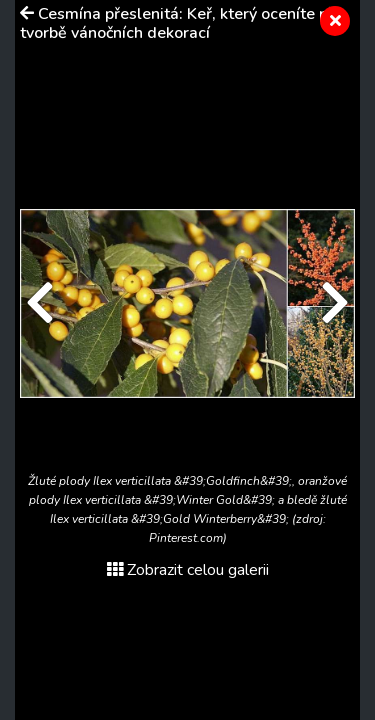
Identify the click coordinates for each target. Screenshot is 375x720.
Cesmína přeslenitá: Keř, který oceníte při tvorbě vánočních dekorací (179, 23)
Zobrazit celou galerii (188, 570)
